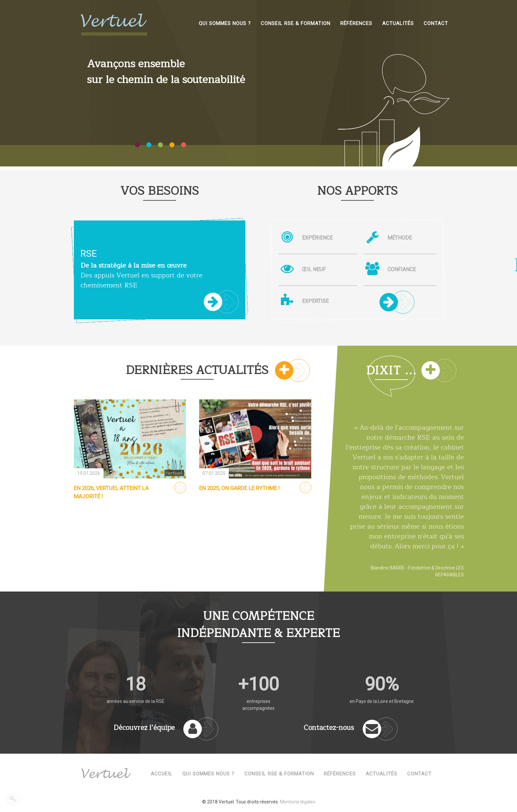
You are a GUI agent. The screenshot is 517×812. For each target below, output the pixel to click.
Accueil (162, 774)
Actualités (381, 774)
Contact (419, 774)
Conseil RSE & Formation (279, 774)
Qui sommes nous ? (208, 774)
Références (340, 774)
